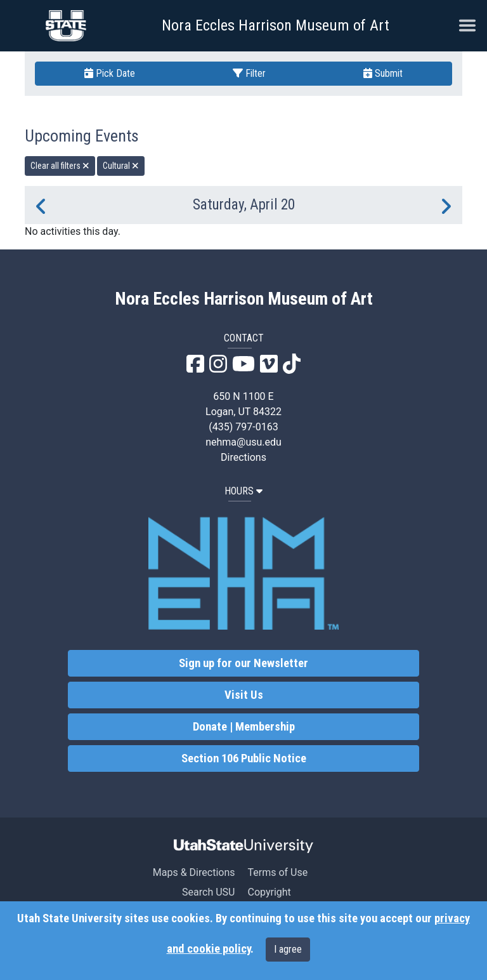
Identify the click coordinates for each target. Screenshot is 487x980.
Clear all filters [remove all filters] (60, 166)
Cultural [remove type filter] (121, 166)
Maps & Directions (194, 872)
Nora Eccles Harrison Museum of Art (276, 25)
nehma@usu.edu (243, 442)
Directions (243, 457)
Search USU (208, 892)
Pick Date (110, 73)
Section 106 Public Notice (244, 758)
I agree (288, 949)
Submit (383, 73)
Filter (249, 73)
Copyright (269, 892)
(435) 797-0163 (243, 427)
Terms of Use (277, 872)
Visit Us (244, 695)
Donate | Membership (244, 727)
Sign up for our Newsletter (243, 663)
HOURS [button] (243, 491)
